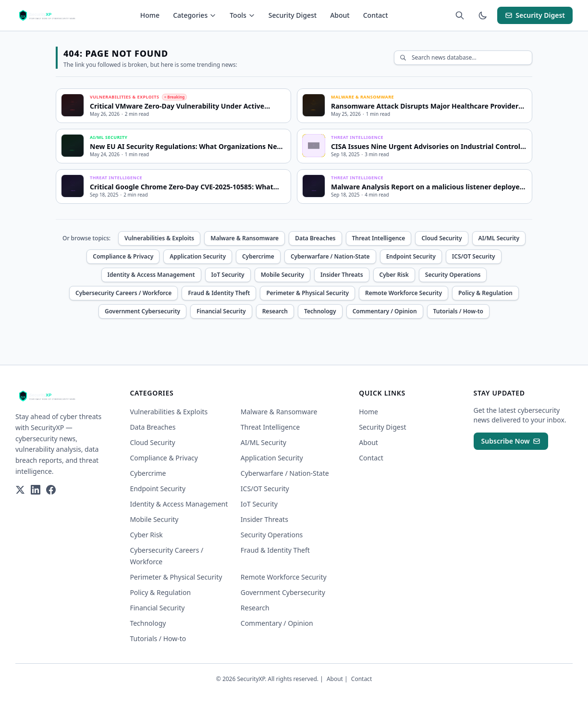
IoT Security (228, 275)
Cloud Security (441, 238)
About (340, 15)
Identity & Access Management (151, 275)
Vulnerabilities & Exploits (159, 238)
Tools (242, 15)
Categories (195, 15)
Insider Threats (342, 275)
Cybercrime (258, 256)
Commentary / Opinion (385, 311)
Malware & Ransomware (245, 238)
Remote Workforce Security (404, 293)
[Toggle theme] (483, 15)
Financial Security (221, 311)
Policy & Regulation (485, 293)
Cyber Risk (394, 275)
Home (150, 15)
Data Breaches (315, 238)
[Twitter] (20, 490)
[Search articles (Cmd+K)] (460, 15)
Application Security (198, 256)
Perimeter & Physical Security (307, 293)
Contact (376, 15)
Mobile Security (282, 275)
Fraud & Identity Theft (219, 293)
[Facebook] (51, 490)
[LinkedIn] (36, 490)
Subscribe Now (511, 441)
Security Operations (453, 275)
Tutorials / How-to (458, 311)
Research (275, 311)
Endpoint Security (411, 256)
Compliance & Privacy (123, 256)
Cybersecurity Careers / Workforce (123, 293)
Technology (320, 311)
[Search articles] (463, 58)
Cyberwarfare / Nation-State (330, 256)
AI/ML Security (499, 238)
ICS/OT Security (474, 256)
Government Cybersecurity (142, 311)
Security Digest (293, 15)
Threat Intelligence (379, 238)
